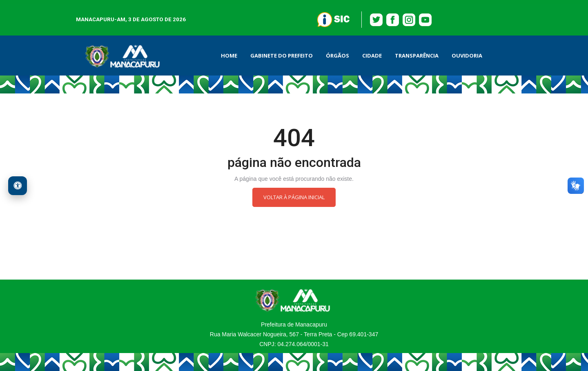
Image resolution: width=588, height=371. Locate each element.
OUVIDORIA (467, 56)
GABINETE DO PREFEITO (282, 56)
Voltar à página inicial (294, 197)
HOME (229, 56)
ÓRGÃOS (337, 56)
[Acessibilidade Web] (18, 186)
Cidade (372, 56)
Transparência (417, 56)
